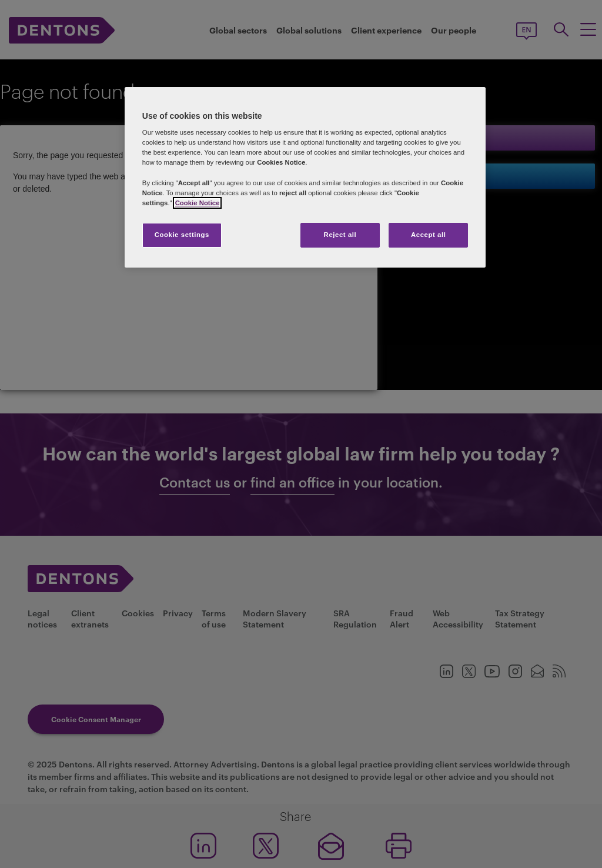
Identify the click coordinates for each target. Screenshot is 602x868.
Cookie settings (182, 235)
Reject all (340, 235)
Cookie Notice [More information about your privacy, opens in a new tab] (198, 203)
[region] (305, 177)
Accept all (428, 235)
